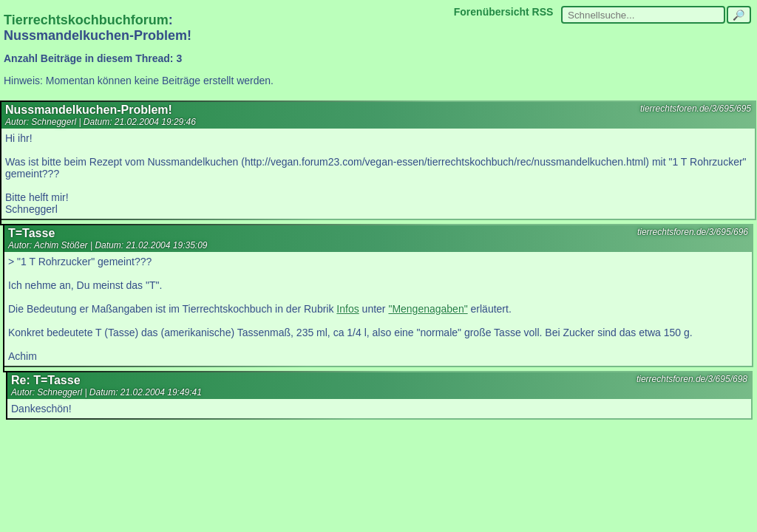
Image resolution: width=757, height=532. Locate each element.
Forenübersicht (492, 12)
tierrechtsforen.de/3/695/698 (692, 379)
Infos (347, 309)
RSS (543, 12)
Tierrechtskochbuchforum (86, 20)
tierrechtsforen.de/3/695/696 (693, 232)
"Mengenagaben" (428, 309)
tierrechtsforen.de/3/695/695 (696, 109)
